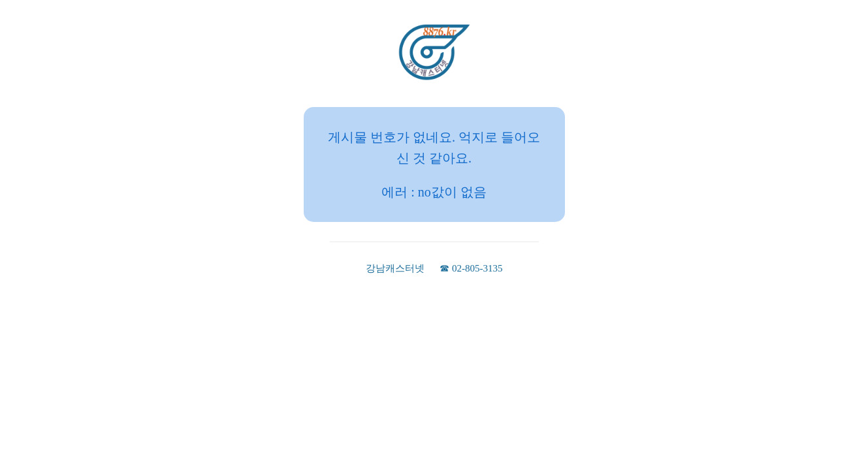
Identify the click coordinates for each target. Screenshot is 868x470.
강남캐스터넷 (395, 268)
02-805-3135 (477, 268)
